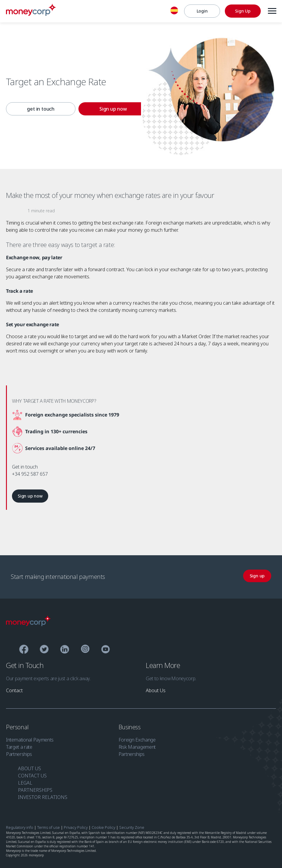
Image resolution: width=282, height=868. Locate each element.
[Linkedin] (65, 649)
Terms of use (48, 826)
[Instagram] (85, 649)
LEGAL (25, 781)
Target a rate (19, 745)
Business (130, 726)
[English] (174, 11)
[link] (36, 109)
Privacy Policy (76, 826)
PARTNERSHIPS (35, 788)
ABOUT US (29, 767)
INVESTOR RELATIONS (43, 796)
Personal (18, 726)
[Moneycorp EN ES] (31, 14)
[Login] (202, 11)
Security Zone (132, 826)
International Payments (30, 738)
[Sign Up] (242, 11)
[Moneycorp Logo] (28, 623)
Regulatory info (20, 826)
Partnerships (19, 753)
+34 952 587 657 (30, 474)
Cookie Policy (103, 826)
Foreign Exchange (137, 738)
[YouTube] (106, 649)
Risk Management (137, 745)
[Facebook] (24, 649)
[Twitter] (44, 649)
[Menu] (272, 11)
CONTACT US (32, 774)
